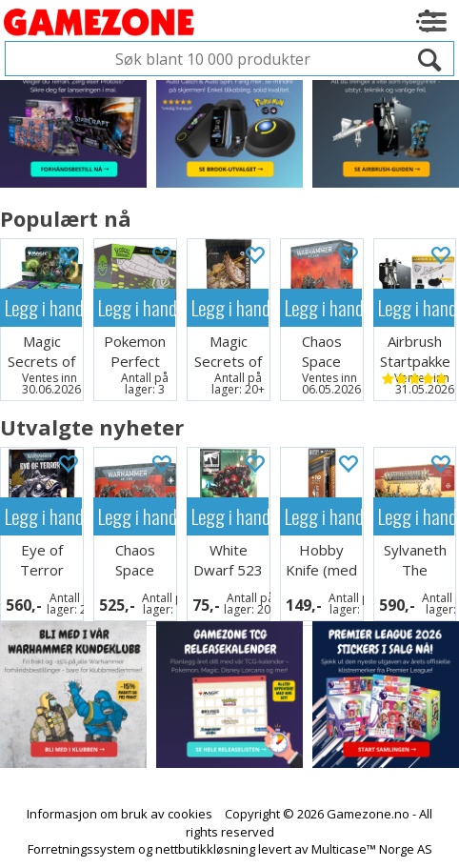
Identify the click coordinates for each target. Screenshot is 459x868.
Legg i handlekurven (43, 307)
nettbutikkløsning (205, 849)
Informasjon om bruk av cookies (120, 814)
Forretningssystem (81, 849)
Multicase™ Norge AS (372, 849)
